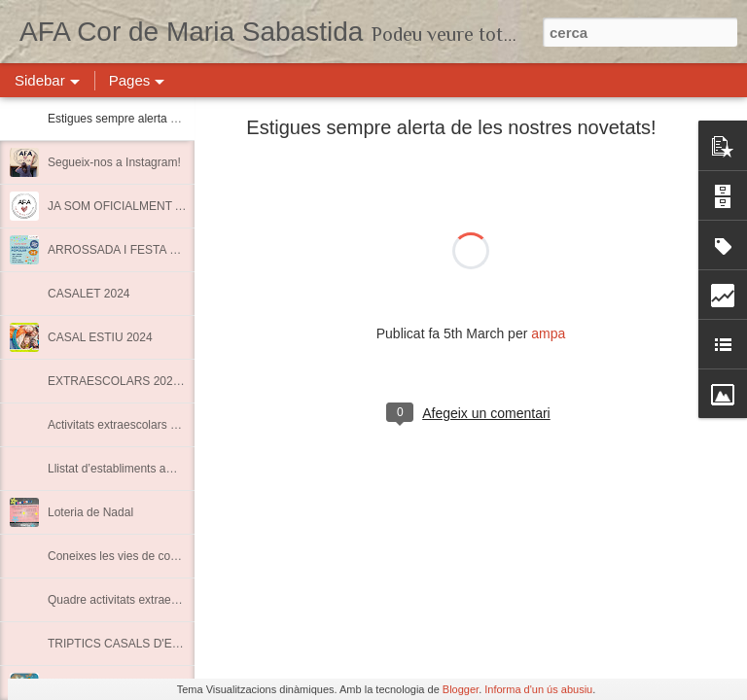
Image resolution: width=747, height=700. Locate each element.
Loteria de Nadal (90, 512)
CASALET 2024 (89, 294)
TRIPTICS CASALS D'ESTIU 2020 (138, 644)
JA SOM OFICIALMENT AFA (122, 206)
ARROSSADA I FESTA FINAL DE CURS (153, 250)
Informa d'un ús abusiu (538, 689)
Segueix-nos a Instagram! (114, 162)
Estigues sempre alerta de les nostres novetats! (171, 119)
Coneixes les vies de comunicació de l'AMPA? (167, 556)
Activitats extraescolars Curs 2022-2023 (151, 425)
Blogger (461, 689)
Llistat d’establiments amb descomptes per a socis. (179, 469)
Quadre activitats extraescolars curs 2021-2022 (170, 600)
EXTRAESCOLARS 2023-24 (122, 381)
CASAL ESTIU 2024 (100, 337)
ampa (548, 333)
